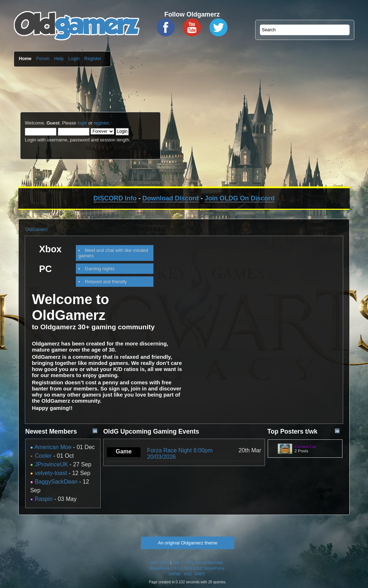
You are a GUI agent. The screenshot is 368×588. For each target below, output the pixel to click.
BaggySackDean (56, 482)
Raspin (44, 499)
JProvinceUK (51, 464)
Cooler (43, 456)
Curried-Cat (305, 447)
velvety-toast (51, 473)
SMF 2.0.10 (160, 563)
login (82, 123)
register (101, 123)
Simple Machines (209, 563)
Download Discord (171, 198)
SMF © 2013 (183, 563)
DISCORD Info (115, 198)
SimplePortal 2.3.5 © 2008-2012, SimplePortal (187, 568)
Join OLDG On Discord (240, 198)
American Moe (53, 447)
